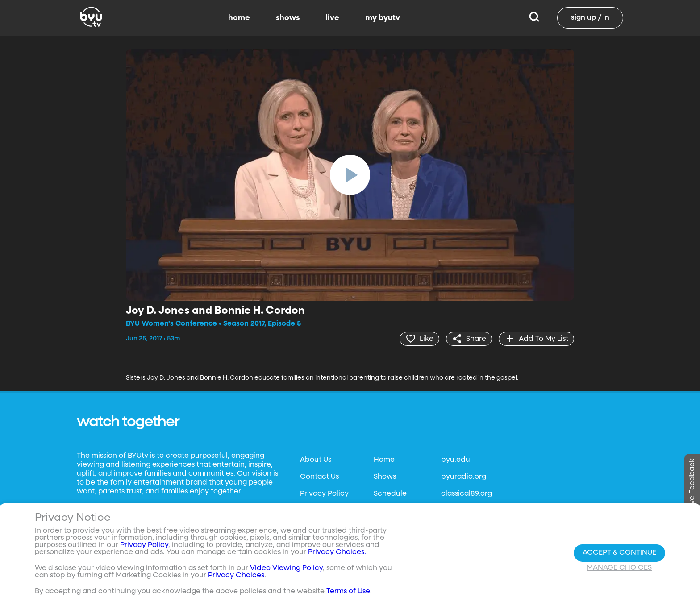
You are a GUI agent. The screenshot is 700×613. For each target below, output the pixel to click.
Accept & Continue (619, 553)
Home (384, 460)
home (239, 18)
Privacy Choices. (337, 552)
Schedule (390, 494)
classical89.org (467, 494)
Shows (385, 477)
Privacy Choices (236, 576)
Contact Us (319, 477)
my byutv (383, 18)
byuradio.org (464, 477)
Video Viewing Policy (286, 568)
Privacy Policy (324, 494)
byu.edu (456, 460)
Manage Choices (619, 568)
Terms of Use (348, 592)
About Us (316, 460)
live (332, 18)
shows (288, 18)
